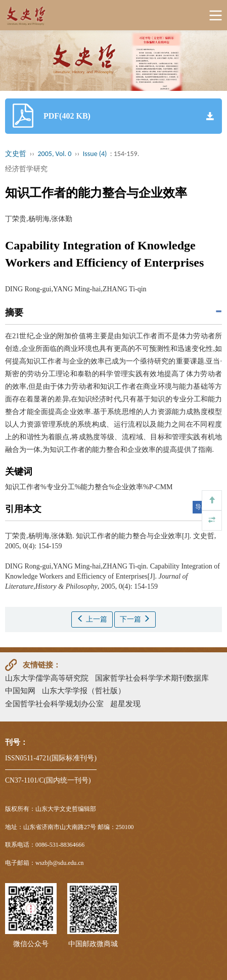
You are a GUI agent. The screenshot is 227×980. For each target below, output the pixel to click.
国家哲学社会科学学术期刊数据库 (152, 678)
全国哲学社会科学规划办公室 (54, 704)
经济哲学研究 (26, 169)
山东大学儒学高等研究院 (47, 678)
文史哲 (16, 154)
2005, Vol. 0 (55, 154)
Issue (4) (95, 154)
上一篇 (92, 619)
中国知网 (20, 690)
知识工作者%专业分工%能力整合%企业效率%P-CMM (89, 487)
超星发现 (125, 704)
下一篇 (135, 619)
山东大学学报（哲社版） (84, 690)
